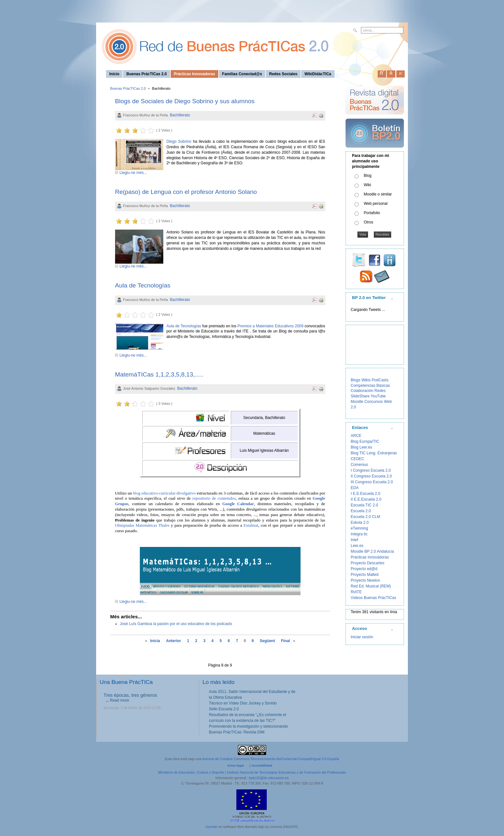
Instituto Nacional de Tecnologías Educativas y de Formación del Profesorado (287, 772)
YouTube (378, 396)
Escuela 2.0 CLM (365, 517)
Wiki (368, 185)
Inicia (155, 641)
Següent (267, 641)
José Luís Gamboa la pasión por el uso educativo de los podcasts (176, 624)
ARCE (356, 436)
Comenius (359, 465)
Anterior (173, 641)
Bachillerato (180, 115)
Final (285, 641)
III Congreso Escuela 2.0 (372, 482)
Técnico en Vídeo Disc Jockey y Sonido (243, 703)
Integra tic (359, 534)
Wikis (366, 380)
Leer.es (357, 546)
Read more (119, 700)
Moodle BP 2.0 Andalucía (372, 551)
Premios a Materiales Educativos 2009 (270, 326)
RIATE (356, 592)
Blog (368, 176)
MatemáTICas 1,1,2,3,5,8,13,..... (159, 374)
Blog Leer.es (361, 447)
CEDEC (357, 459)
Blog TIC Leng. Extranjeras (374, 453)
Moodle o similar (378, 194)
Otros (369, 222)
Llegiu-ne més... (133, 173)
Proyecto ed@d (364, 569)
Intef (354, 540)
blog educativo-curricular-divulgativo (164, 493)
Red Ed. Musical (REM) (371, 586)
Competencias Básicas (370, 386)
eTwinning (359, 528)
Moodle (357, 402)
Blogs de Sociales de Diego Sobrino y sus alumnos (185, 101)
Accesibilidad (262, 765)
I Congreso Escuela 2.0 (371, 470)
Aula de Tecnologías (143, 285)
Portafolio (372, 213)
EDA (355, 488)
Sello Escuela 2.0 (224, 709)
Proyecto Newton (365, 580)
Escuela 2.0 (361, 511)
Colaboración (362, 391)
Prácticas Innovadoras (370, 557)
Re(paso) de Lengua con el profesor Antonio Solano (186, 192)
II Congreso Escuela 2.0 (371, 476)
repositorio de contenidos (214, 498)
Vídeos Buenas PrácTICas (373, 598)
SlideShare (360, 396)
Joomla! (212, 827)
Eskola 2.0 (360, 522)
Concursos (374, 402)
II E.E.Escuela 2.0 (366, 499)
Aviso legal (236, 765)
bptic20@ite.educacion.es (269, 778)
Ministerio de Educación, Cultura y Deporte (191, 772)
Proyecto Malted (365, 575)
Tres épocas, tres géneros (130, 695)
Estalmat (251, 525)
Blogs (355, 380)
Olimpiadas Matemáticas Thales (142, 525)
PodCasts (380, 380)
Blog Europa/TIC (365, 441)
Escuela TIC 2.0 (364, 505)
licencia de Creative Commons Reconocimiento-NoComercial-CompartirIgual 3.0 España (271, 759)
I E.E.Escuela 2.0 (365, 494)
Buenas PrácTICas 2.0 (128, 88)
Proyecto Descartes (368, 563)
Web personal (376, 204)
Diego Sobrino (180, 141)
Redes (380, 391)
